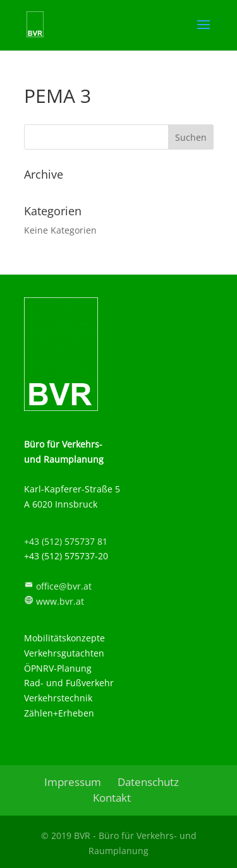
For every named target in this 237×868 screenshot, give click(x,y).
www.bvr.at (60, 601)
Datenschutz (148, 782)
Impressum (73, 782)
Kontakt (112, 798)
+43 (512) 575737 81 (66, 541)
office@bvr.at (64, 586)
